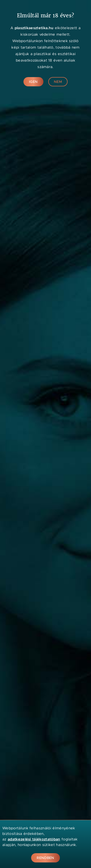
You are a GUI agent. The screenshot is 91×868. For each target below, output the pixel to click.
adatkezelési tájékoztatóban (34, 839)
